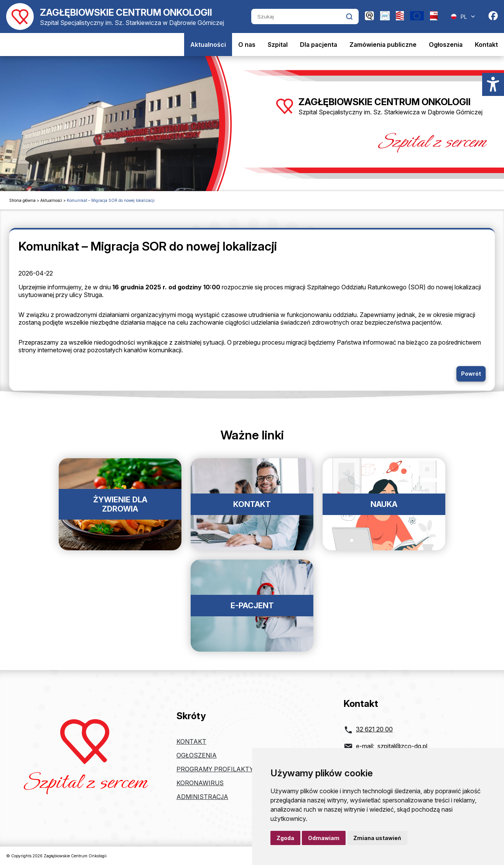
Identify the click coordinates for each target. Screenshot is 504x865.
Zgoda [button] (285, 838)
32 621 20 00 (374, 729)
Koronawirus (200, 783)
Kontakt (486, 45)
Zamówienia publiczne (383, 45)
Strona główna (22, 200)
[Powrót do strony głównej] (115, 17)
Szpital (278, 45)
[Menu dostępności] (493, 84)
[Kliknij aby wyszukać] (349, 17)
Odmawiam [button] (324, 838)
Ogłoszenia (446, 45)
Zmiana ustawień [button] (377, 838)
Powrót (471, 374)
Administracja (202, 797)
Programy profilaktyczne (223, 769)
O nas (247, 45)
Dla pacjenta (319, 45)
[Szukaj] (299, 17)
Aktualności (208, 45)
